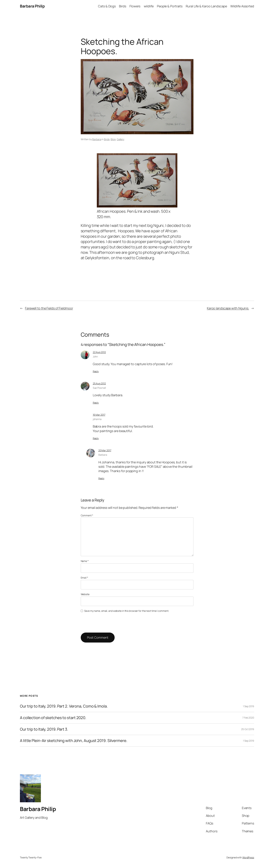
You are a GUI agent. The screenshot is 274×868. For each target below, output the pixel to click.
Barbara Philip (32, 6)
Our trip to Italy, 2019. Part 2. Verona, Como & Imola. (64, 706)
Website (85, 594)
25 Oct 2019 (248, 729)
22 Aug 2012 (99, 352)
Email (84, 578)
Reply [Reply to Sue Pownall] (96, 403)
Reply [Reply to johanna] (96, 438)
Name (85, 561)
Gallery (120, 139)
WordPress (248, 857)
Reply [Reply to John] (96, 371)
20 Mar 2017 (105, 450)
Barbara (97, 139)
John (95, 356)
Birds (107, 139)
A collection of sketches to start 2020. (53, 718)
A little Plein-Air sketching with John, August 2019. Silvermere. (74, 741)
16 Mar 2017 (99, 415)
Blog (113, 139)
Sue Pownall (99, 388)
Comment (87, 515)
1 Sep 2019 (248, 706)
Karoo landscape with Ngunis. (228, 308)
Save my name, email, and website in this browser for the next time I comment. (127, 611)
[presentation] (105, 622)
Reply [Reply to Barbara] (101, 478)
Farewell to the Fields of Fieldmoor (49, 308)
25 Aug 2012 (99, 383)
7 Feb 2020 (248, 718)
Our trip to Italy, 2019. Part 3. (44, 729)
